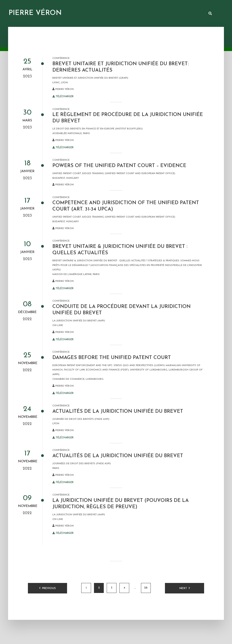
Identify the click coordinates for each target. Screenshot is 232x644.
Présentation (46, 14)
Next (183, 588)
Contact (195, 14)
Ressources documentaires (85, 14)
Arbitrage (173, 14)
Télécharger (63, 97)
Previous (49, 588)
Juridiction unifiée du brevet (136, 14)
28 (146, 588)
